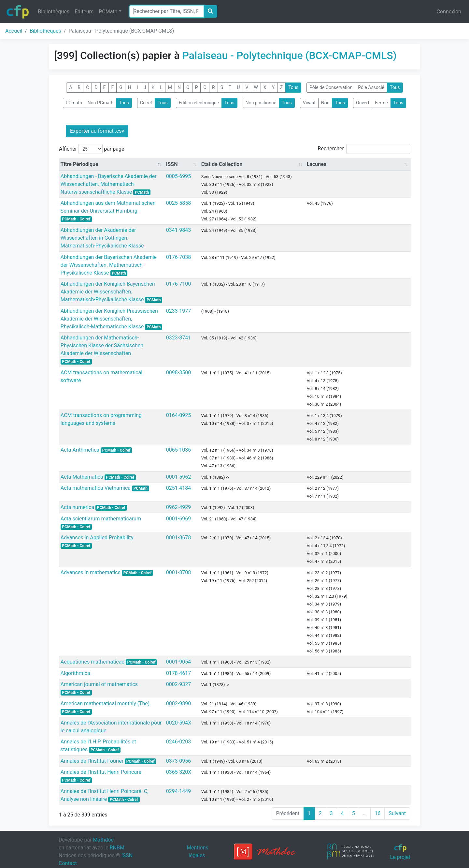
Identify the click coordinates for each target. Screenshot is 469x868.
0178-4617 (178, 673)
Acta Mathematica (83, 477)
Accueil (14, 31)
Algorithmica (75, 673)
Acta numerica (78, 507)
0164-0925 (178, 415)
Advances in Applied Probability (97, 538)
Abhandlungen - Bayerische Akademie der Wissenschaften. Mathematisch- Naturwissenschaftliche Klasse (109, 184)
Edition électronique (199, 103)
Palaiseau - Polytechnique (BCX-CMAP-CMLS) (290, 55)
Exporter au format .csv (97, 131)
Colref (146, 103)
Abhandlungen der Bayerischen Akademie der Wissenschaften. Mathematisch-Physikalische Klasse (109, 265)
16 (377, 813)
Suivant (397, 813)
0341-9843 (178, 230)
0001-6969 (178, 519)
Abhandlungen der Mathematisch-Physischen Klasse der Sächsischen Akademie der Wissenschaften (102, 345)
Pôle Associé (371, 87)
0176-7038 (178, 257)
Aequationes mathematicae (93, 662)
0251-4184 (178, 488)
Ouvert (363, 103)
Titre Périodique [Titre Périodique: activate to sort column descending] (79, 164)
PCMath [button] (108, 12)
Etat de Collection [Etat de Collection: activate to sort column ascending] (222, 164)
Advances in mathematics (91, 572)
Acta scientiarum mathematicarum (101, 519)
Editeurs (84, 12)
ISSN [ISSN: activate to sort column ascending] (172, 164)
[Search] (167, 11)
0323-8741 (178, 338)
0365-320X (179, 772)
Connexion (449, 12)
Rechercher (364, 149)
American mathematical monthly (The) (105, 703)
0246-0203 (178, 742)
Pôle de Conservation (331, 87)
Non (325, 103)
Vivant (309, 103)
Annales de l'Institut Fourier (93, 761)
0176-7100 (178, 284)
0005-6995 (178, 176)
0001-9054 (178, 662)
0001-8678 (178, 538)
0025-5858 (178, 203)
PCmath (74, 103)
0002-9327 (178, 684)
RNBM (117, 848)
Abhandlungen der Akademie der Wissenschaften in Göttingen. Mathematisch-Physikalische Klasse (102, 238)
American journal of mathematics (99, 684)
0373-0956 (178, 761)
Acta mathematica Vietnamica (96, 488)
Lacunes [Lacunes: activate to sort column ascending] (317, 164)
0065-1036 (178, 450)
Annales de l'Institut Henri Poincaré (101, 772)
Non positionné (261, 103)
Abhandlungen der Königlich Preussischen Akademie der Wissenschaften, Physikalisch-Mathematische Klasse (109, 319)
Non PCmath (100, 103)
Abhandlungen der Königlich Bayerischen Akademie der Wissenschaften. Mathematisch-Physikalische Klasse (108, 292)
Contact (68, 863)
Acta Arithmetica (81, 450)
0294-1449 (178, 791)
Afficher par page (92, 149)
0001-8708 (178, 572)
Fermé (381, 103)
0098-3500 (178, 373)
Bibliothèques (54, 12)
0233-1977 (178, 311)
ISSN (127, 855)
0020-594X (179, 723)
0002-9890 (178, 703)
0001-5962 (178, 477)
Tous (293, 87)
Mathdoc (103, 840)
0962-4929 (178, 507)
